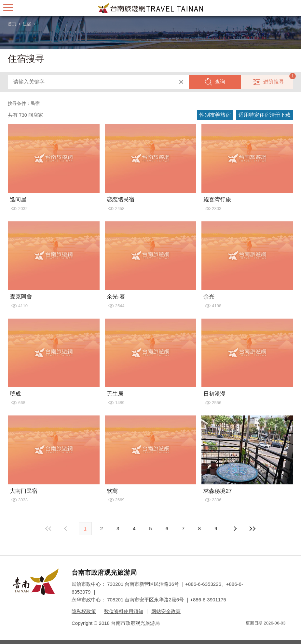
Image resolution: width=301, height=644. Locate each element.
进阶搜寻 (274, 82)
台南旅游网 (151, 8)
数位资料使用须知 (124, 611)
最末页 (252, 529)
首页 (12, 24)
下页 (66, 529)
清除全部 (181, 82)
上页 (235, 529)
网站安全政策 (166, 611)
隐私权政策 (84, 611)
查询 (220, 82)
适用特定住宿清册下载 (265, 115)
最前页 (49, 529)
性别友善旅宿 (215, 115)
